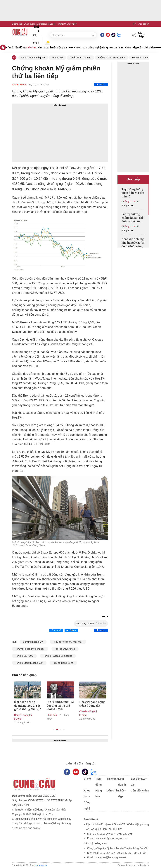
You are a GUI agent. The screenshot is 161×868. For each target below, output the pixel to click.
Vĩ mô (10, 48)
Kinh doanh (45, 48)
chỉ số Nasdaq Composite (58, 656)
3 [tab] (61, 729)
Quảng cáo (17, 24)
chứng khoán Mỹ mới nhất (68, 642)
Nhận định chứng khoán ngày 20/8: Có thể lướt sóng (133, 243)
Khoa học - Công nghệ (87, 48)
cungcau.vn (41, 865)
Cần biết (143, 48)
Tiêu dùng (19, 48)
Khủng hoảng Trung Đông (112, 58)
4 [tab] (64, 729)
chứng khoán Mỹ (38, 198)
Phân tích (62, 715)
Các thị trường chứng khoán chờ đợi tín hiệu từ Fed (133, 218)
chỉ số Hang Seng (63, 663)
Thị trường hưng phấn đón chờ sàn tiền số (133, 193)
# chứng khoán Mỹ (33, 642)
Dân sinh (119, 48)
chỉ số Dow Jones (65, 649)
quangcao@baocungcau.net (42, 24)
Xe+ (71, 48)
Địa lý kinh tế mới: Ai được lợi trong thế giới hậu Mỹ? (70, 706)
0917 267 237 (70, 24)
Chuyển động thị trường (33, 717)
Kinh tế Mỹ (57, 58)
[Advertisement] (60, 133)
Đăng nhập (138, 35)
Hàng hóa (107, 48)
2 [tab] (57, 729)
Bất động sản (60, 48)
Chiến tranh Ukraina (80, 58)
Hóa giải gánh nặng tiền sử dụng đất (102, 704)
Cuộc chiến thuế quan (33, 58)
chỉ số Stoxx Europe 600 (29, 663)
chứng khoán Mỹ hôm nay (30, 649)
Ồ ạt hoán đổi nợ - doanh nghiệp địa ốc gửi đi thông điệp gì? (37, 706)
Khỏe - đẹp (131, 48)
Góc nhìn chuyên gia (143, 58)
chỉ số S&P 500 (24, 656)
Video (152, 48)
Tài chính (31, 48)
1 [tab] (54, 729)
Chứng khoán (19, 85)
